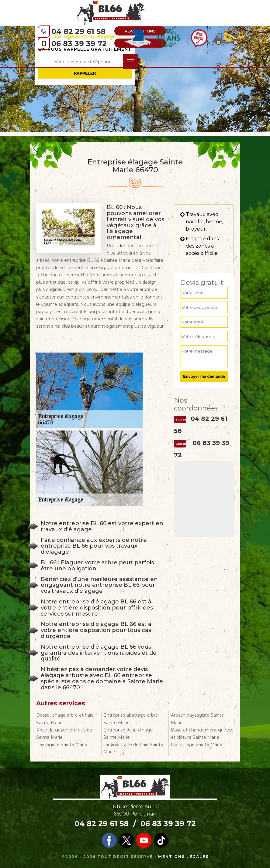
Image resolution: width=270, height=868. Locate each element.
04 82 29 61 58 (78, 31)
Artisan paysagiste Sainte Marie (197, 719)
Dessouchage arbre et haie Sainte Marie (65, 719)
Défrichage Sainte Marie (197, 745)
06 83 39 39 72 (79, 44)
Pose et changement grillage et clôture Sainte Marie (202, 734)
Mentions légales (183, 857)
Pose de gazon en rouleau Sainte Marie (64, 734)
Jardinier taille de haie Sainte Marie (133, 748)
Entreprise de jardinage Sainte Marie (128, 734)
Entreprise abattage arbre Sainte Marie (131, 719)
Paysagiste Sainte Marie (62, 745)
